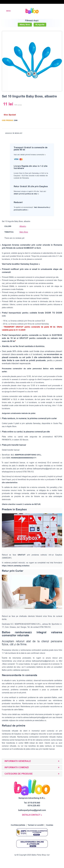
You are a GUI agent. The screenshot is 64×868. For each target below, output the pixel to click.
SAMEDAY (6, 399)
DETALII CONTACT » (32, 815)
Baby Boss (24, 232)
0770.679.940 (34, 803)
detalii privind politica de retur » (26, 194)
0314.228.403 (34, 806)
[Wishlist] (47, 11)
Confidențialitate (18, 825)
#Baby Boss (25, 25)
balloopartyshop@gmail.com (44, 469)
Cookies (50, 825)
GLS (15, 399)
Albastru (23, 226)
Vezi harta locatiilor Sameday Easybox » (21, 264)
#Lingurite (40, 25)
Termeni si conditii (36, 825)
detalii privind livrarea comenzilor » (33, 155)
